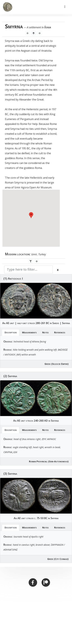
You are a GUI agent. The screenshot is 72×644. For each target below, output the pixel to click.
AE (8, 323)
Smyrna (66, 323)
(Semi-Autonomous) (58, 461)
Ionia (48, 27)
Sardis (56, 323)
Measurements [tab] (29, 332)
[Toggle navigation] (65, 7)
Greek (47, 364)
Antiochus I (15, 278)
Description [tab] (11, 332)
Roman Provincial (38, 461)
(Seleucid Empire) (60, 364)
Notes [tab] (45, 332)
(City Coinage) (61, 559)
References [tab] (60, 332)
